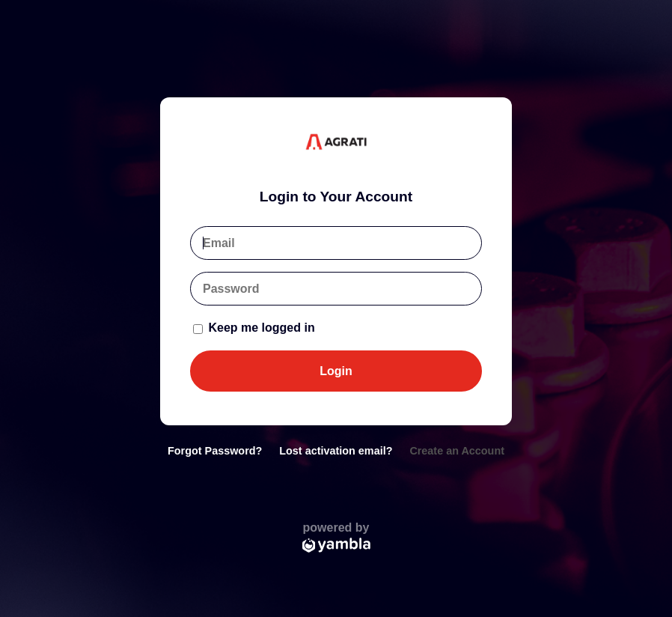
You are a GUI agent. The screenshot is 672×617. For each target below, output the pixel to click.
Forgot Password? (215, 451)
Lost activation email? (336, 451)
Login (336, 371)
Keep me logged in (254, 328)
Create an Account (457, 451)
